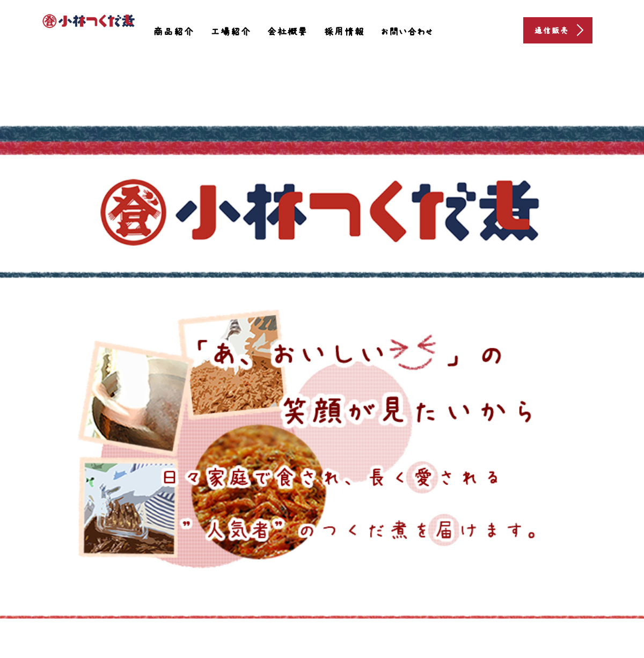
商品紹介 (173, 32)
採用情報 (344, 32)
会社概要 (287, 32)
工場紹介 (230, 32)
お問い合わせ (407, 32)
